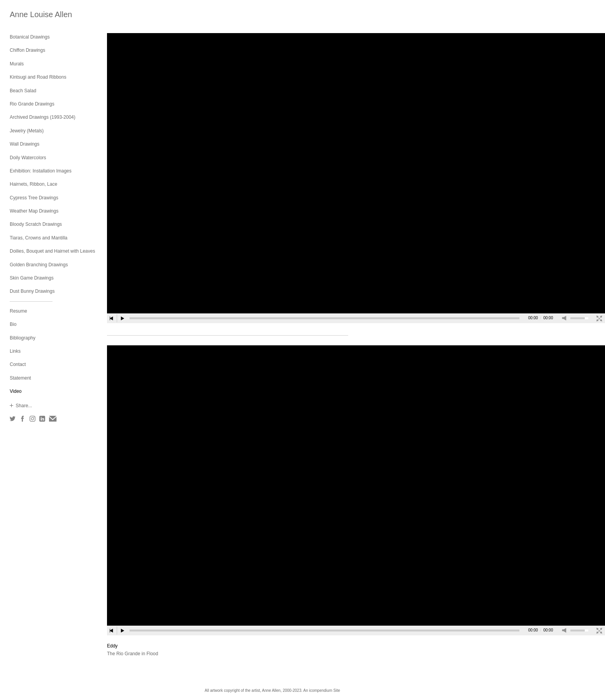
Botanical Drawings (30, 37)
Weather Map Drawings (34, 211)
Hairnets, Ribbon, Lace (33, 184)
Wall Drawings (25, 144)
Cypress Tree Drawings (34, 198)
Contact (18, 364)
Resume (18, 311)
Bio (13, 324)
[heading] (29, 15)
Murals (17, 64)
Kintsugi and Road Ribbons (38, 77)
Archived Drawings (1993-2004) (43, 117)
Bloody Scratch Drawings (36, 224)
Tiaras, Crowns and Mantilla (39, 238)
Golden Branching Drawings (39, 265)
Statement (20, 378)
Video (16, 391)
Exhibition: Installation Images (41, 171)
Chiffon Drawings (27, 50)
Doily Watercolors (28, 158)
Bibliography (23, 338)
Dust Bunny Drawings (32, 291)
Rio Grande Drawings (32, 104)
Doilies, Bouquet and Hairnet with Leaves (52, 251)
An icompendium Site (322, 690)
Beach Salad (23, 91)
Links (15, 351)
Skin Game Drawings (32, 278)
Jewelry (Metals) (27, 131)
